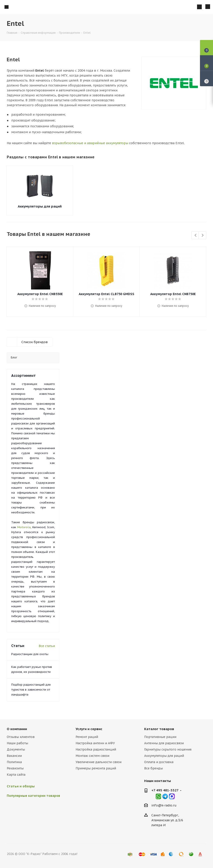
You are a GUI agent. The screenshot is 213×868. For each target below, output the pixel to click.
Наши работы (17, 743)
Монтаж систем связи (92, 756)
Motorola (24, 527)
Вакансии (14, 756)
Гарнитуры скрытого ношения (168, 749)
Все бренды (154, 768)
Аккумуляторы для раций (40, 206)
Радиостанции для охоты (30, 654)
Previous (195, 235)
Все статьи (47, 646)
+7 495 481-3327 (165, 790)
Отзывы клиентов (21, 737)
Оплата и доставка (159, 762)
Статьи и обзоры (21, 786)
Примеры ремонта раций (96, 768)
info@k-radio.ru (164, 805)
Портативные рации (160, 737)
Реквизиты (15, 768)
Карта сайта (16, 775)
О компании (17, 729)
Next (203, 235)
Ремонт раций (87, 737)
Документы (16, 749)
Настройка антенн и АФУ (95, 743)
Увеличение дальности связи (99, 762)
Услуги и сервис (89, 729)
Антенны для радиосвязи (164, 743)
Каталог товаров (159, 729)
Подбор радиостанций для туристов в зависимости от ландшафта (31, 690)
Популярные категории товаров (33, 796)
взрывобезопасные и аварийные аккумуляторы (90, 143)
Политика (14, 762)
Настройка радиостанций (96, 749)
